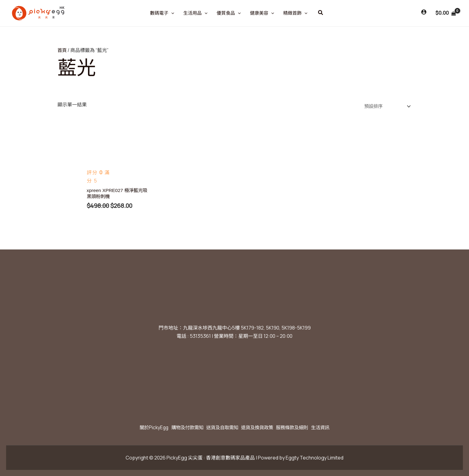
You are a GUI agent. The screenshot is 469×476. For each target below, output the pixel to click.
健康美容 (262, 13)
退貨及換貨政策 (259, 427)
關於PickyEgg (144, 427)
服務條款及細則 (299, 427)
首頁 (62, 50)
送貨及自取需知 (220, 427)
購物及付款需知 (181, 427)
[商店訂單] (385, 106)
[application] (171, 13)
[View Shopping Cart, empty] (445, 13)
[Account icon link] (424, 12)
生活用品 (195, 13)
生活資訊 (330, 427)
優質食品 (229, 13)
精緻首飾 (295, 13)
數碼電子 (162, 13)
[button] (321, 13)
